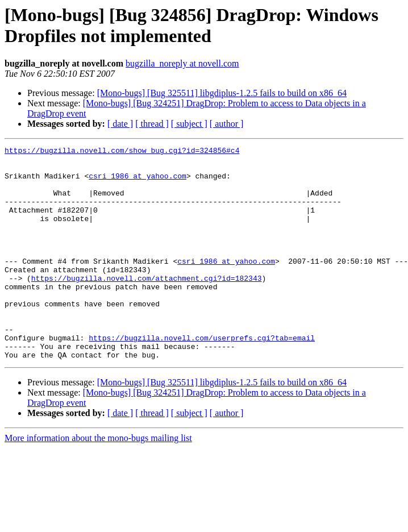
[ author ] (227, 124)
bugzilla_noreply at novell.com (182, 63)
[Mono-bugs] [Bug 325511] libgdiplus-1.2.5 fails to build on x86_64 (222, 93)
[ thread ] (152, 124)
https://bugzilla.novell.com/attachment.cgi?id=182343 (147, 305)
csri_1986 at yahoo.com (138, 182)
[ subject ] (189, 124)
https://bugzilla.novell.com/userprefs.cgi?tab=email (202, 377)
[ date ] (120, 124)
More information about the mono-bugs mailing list (98, 481)
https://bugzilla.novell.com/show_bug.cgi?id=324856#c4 (122, 152)
